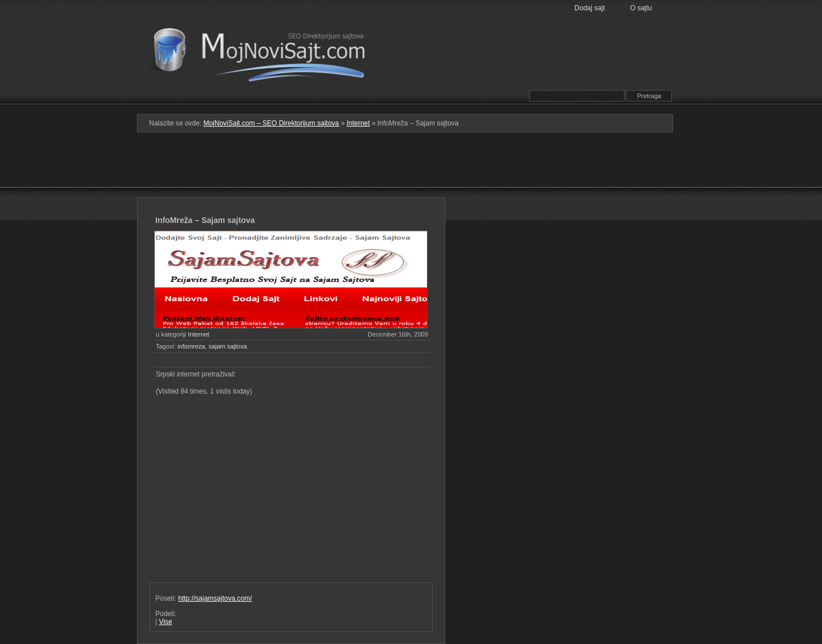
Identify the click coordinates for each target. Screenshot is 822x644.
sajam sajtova (227, 346)
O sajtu (641, 8)
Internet (358, 123)
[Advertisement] (411, 169)
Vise (165, 622)
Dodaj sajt (589, 8)
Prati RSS (492, 76)
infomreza (191, 346)
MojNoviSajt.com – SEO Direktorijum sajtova (267, 51)
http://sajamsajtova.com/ (215, 598)
